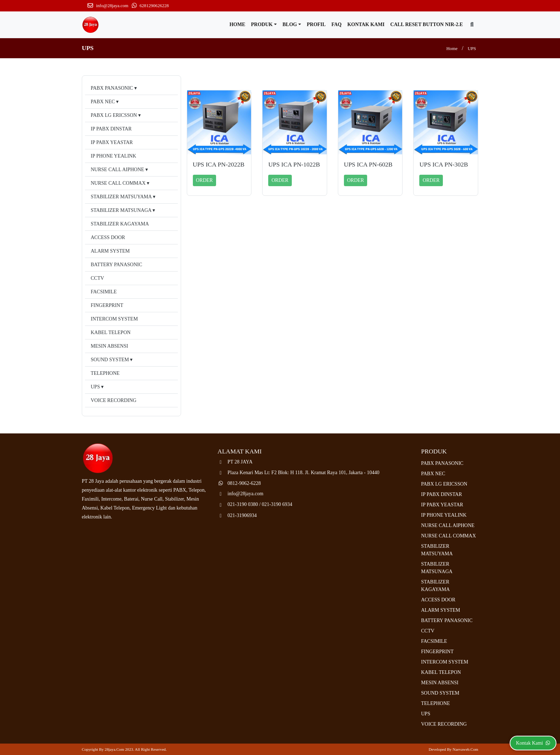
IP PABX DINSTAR (111, 129)
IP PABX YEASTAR (112, 142)
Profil (316, 24)
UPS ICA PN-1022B (294, 164)
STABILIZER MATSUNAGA (121, 210)
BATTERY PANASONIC (116, 265)
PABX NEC (103, 102)
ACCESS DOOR (108, 237)
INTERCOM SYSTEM (114, 319)
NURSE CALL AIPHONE (117, 170)
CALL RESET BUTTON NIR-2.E (427, 24)
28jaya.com (114, 749)
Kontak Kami (366, 24)
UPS (472, 49)
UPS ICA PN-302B (444, 164)
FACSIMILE (104, 292)
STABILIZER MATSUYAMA (121, 197)
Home (237, 24)
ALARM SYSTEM (110, 251)
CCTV (97, 278)
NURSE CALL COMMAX (118, 183)
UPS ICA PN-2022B (219, 164)
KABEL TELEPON (111, 332)
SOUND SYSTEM (110, 360)
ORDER (204, 180)
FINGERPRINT (107, 305)
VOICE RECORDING (114, 400)
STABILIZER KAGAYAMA (120, 224)
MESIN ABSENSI (109, 346)
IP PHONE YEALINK (113, 156)
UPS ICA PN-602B (368, 164)
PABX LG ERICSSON (114, 115)
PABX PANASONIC (112, 88)
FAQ (337, 24)
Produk (262, 24)
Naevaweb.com (465, 749)
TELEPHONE (105, 373)
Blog (290, 24)
